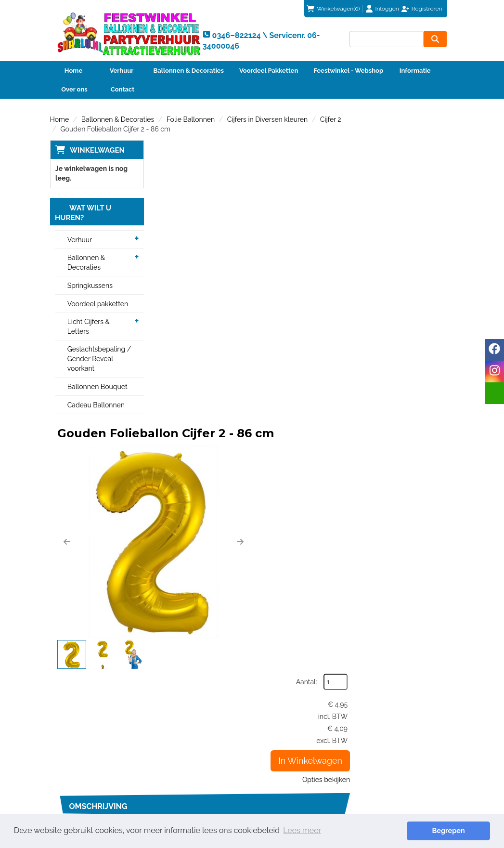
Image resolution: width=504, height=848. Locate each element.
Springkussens (90, 286)
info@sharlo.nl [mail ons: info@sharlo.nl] (85, 753)
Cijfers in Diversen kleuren (267, 119)
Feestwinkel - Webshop (348, 71)
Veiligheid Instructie (191, 757)
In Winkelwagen (407, 249)
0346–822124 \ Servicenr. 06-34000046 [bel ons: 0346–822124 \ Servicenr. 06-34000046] (98, 733)
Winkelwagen (97, 150)
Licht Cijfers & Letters (89, 327)
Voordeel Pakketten (269, 71)
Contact (123, 89)
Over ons (74, 89)
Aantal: (403, 170)
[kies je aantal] (435, 612)
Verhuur (122, 71)
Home (73, 71)
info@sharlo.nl (414, 682)
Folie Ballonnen (191, 119)
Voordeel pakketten (98, 304)
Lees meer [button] (302, 830)
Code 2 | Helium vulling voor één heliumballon (301, 556)
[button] (168, 258)
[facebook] (494, 350)
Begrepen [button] (456, 830)
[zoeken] (436, 39)
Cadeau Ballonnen (96, 405)
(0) (333, 9)
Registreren (427, 9)
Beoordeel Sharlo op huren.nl (402, 770)
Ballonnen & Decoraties (189, 71)
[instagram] (494, 372)
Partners (173, 747)
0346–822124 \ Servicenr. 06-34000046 (310, 682)
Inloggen (387, 9)
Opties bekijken (423, 268)
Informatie (415, 71)
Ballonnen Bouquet (97, 387)
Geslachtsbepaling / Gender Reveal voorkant (99, 359)
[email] (494, 393)
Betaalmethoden (291, 738)
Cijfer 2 (331, 119)
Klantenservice (288, 728)
